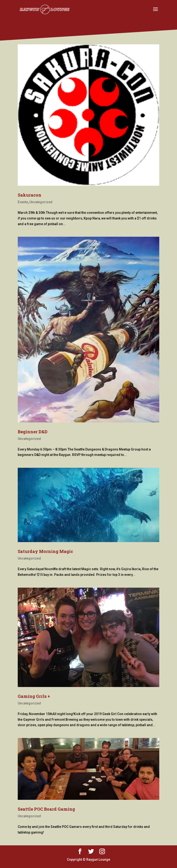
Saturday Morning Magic (45, 551)
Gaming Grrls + (34, 696)
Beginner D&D (33, 432)
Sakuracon (30, 195)
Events (23, 202)
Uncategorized (41, 202)
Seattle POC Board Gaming (46, 809)
